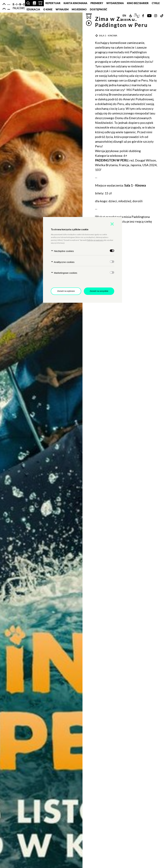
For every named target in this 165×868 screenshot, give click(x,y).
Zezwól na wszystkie (99, 291)
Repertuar (53, 3)
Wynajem (62, 9)
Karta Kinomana (75, 3)
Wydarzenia (115, 3)
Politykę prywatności (95, 240)
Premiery (97, 3)
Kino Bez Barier (138, 3)
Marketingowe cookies (64, 273)
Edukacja (33, 9)
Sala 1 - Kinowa (135, 185)
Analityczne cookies (63, 262)
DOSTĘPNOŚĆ (99, 9)
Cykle (156, 3)
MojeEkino (79, 9)
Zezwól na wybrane (66, 291)
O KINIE (48, 9)
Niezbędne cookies (62, 251)
